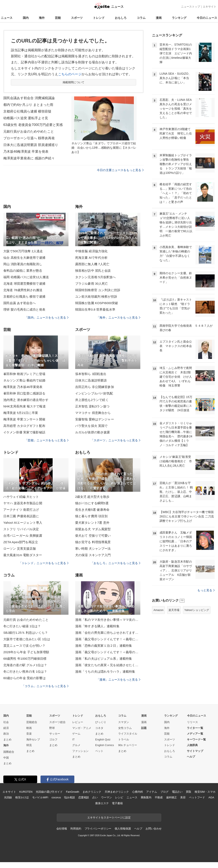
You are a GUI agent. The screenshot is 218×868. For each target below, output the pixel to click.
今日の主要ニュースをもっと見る (120, 170)
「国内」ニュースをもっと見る (47, 317)
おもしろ (121, 18)
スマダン (124, 722)
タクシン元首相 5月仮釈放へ (95, 277)
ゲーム (76, 734)
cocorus (56, 797)
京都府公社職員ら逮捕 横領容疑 (27, 111)
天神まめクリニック (117, 792)
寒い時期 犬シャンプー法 (93, 549)
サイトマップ (195, 751)
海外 (42, 18)
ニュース (7, 18)
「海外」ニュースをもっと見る (118, 317)
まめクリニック (92, 792)
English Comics (105, 745)
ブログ (164, 792)
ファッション (80, 751)
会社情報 (62, 829)
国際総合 (9, 752)
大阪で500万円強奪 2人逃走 (23, 251)
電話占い (177, 792)
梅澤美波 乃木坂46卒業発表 (23, 387)
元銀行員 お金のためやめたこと (26, 620)
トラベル (124, 739)
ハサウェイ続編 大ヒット (21, 497)
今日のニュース (207, 18)
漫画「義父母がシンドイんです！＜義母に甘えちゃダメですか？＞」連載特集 (108, 639)
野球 (52, 728)
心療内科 (138, 792)
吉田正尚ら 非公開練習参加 (95, 387)
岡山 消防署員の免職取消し (23, 264)
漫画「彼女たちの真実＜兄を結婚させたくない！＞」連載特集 (108, 665)
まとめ (7, 739)
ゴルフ (53, 739)
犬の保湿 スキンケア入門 (93, 555)
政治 (6, 734)
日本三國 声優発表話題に (21, 516)
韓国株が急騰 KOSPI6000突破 (97, 303)
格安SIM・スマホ (205, 792)
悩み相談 (69, 797)
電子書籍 (117, 803)
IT (74, 739)
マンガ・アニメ (82, 728)
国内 (26, 18)
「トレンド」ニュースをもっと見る (44, 563)
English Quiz (103, 739)
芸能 (58, 18)
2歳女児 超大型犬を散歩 (92, 497)
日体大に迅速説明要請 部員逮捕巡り (31, 145)
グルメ (76, 745)
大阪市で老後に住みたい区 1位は (27, 639)
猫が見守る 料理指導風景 (93, 542)
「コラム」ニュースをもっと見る (45, 686)
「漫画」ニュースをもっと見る (118, 680)
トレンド (99, 18)
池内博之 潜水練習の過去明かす (26, 400)
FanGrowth (73, 792)
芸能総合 (32, 722)
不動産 (159, 797)
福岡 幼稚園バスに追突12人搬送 (26, 277)
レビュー (78, 722)
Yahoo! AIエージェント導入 (23, 523)
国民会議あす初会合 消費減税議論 (29, 98)
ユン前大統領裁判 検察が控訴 (96, 296)
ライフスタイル (128, 734)
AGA (211, 797)
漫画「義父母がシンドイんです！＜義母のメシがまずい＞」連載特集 (108, 652)
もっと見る (206, 590)
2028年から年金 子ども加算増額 (26, 652)
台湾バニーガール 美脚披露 (23, 536)
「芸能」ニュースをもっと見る (47, 440)
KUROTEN (26, 792)
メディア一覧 (195, 734)
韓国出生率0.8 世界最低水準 (95, 309)
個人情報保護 (123, 829)
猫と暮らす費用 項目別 (91, 516)
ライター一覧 (195, 728)
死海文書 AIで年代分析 (91, 258)
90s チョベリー (128, 745)
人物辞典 (192, 745)
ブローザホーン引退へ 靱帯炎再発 (29, 138)
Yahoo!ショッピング (197, 610)
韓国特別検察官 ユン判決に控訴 (98, 290)
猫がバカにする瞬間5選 (92, 503)
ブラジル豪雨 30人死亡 (92, 284)
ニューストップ (191, 7)
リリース (193, 722)
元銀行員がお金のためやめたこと (29, 131)
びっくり (101, 722)
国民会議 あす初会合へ (20, 303)
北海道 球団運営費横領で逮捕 (24, 284)
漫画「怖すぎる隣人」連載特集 (97, 626)
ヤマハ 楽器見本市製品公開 (23, 503)
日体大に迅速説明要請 (91, 380)
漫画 (159, 18)
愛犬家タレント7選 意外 (92, 523)
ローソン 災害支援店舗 (20, 549)
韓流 (29, 745)
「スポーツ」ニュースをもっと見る (115, 440)
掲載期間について (74, 82)
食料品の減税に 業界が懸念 (23, 271)
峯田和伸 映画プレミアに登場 (24, 374)
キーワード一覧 (196, 739)
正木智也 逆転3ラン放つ (92, 406)
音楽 (29, 734)
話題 (144, 728)
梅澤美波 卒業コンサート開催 (24, 419)
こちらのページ (70, 74)
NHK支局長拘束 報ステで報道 (25, 406)
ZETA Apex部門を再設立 (21, 542)
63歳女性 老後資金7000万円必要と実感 (33, 125)
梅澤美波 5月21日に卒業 (21, 413)
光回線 (8, 797)
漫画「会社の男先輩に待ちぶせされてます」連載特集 (108, 633)
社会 (6, 722)
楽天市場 (174, 610)
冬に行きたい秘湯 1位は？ (22, 626)
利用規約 (76, 829)
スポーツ (77, 18)
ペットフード (197, 797)
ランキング (179, 18)
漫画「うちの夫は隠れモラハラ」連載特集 (105, 671)
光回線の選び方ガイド (49, 792)
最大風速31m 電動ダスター (23, 555)
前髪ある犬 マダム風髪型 (93, 529)
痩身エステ (102, 803)
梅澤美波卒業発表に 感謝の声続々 (29, 158)
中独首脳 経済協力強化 (91, 251)
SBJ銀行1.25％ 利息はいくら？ (26, 633)
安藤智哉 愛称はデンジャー (95, 419)
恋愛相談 (84, 797)
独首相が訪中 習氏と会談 (93, 271)
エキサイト (210, 7)
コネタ (99, 728)
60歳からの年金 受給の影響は (25, 678)
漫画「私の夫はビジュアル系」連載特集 (104, 659)
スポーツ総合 (57, 722)
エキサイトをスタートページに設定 (109, 817)
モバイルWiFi (40, 797)
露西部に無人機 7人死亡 (92, 264)
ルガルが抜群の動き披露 (93, 432)
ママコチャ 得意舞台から (93, 413)
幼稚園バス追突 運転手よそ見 (26, 118)
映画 (29, 728)
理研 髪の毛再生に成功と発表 (24, 309)
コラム (141, 18)
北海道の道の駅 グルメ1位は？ (25, 665)
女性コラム (125, 728)
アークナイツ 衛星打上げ (21, 510)
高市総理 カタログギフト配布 (24, 426)
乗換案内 (146, 797)
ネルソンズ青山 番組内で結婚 (24, 380)
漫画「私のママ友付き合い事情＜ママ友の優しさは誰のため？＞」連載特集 (108, 620)
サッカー (55, 734)
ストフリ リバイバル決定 (21, 529)
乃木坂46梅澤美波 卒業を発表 (26, 152)
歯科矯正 (172, 797)
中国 (6, 758)
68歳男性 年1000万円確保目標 (25, 659)
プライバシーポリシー (98, 829)
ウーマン (106, 797)
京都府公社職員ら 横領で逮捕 (24, 296)
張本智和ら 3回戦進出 (91, 374)
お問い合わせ (154, 829)
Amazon (158, 610)
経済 (6, 728)
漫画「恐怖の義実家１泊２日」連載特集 (104, 646)
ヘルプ (191, 757)
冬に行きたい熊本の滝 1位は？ (25, 671)
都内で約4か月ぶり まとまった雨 (28, 105)
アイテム (151, 792)
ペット (99, 751)
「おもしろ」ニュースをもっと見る (115, 563)
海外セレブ (33, 739)
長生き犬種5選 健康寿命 (92, 510)
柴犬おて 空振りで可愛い (93, 536)
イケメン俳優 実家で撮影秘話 (24, 432)
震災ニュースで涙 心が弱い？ (24, 646)
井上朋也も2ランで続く (92, 400)
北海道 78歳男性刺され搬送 (23, 290)
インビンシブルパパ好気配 (94, 393)
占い (95, 797)
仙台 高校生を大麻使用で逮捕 (24, 258)
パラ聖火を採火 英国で (91, 426)
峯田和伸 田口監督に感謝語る (24, 393)
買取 (189, 792)
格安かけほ (22, 797)
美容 (183, 797)
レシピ (119, 797)
